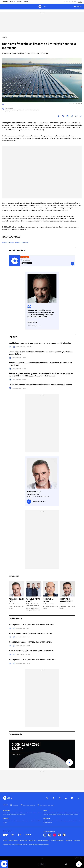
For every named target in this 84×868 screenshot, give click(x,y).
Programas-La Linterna (48, 600)
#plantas (18, 243)
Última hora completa (36, 502)
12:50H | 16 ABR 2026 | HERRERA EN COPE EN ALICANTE (31, 651)
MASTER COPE (47, 819)
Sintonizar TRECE (61, 841)
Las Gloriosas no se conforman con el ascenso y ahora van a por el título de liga (40, 343)
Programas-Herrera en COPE (17, 600)
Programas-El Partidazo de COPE (66, 600)
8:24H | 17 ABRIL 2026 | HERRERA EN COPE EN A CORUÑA (32, 625)
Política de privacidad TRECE (43, 841)
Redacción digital (9, 108)
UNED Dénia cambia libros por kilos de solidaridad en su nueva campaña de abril (40, 385)
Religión (26, 2)
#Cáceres (11, 243)
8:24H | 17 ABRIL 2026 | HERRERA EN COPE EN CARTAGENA (32, 660)
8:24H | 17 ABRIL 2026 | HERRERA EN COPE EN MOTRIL (30, 642)
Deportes (12, 2)
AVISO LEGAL (5, 841)
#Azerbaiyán (25, 243)
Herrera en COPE (34, 492)
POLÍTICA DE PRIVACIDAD (14, 841)
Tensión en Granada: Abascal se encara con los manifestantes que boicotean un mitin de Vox (40, 364)
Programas (5, 2)
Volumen (66, 864)
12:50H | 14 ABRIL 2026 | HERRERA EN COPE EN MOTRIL (31, 633)
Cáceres (5, 37)
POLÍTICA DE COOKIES (23, 841)
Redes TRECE (53, 841)
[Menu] (3, 7)
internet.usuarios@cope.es (29, 805)
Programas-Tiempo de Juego (33, 600)
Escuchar (72, 264)
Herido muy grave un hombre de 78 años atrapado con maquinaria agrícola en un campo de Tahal (41, 353)
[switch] (42, 858)
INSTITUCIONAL (6, 811)
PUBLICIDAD (6, 819)
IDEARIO (45, 811)
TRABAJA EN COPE (69, 841)
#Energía (5, 243)
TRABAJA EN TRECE (77, 841)
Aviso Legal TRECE (33, 841)
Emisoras (19, 2)
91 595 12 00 (16, 805)
